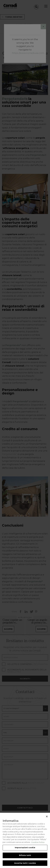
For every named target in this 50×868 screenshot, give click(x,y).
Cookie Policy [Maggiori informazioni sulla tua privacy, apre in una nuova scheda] (38, 845)
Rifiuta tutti (25, 858)
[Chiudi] (47, 819)
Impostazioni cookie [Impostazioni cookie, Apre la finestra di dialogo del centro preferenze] (25, 850)
